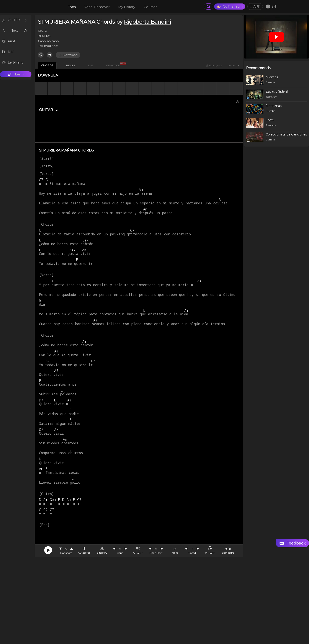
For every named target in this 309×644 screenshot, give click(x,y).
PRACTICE (115, 65)
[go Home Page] (46, 7)
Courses (150, 7)
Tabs (72, 7)
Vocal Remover (97, 7)
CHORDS (47, 65)
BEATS (70, 65)
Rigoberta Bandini (147, 22)
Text (15, 31)
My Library (127, 7)
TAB (91, 65)
